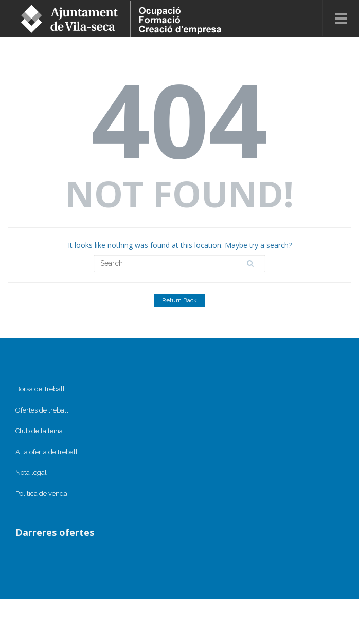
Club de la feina (39, 431)
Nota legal (31, 472)
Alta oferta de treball (47, 452)
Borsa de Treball (40, 389)
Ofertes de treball (42, 410)
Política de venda (41, 494)
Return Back (179, 300)
